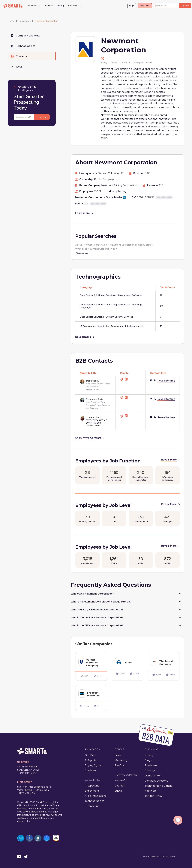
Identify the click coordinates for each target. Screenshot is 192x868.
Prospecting (92, 786)
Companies (25, 21)
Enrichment (92, 791)
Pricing (61, 6)
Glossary (150, 771)
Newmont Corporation (46, 21)
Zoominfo (121, 781)
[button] (34, 6)
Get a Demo (145, 6)
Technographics (94, 801)
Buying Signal (93, 765)
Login (132, 6)
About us (150, 791)
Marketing (121, 760)
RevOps (119, 765)
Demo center (153, 776)
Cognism (120, 786)
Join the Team (153, 796)
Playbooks (151, 765)
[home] (13, 6)
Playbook (90, 771)
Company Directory (156, 781)
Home (11, 21)
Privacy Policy (169, 857)
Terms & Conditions (151, 857)
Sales (118, 755)
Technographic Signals (158, 786)
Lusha (118, 791)
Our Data (49, 6)
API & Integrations (96, 796)
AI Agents (91, 760)
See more (82, 253)
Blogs (148, 760)
